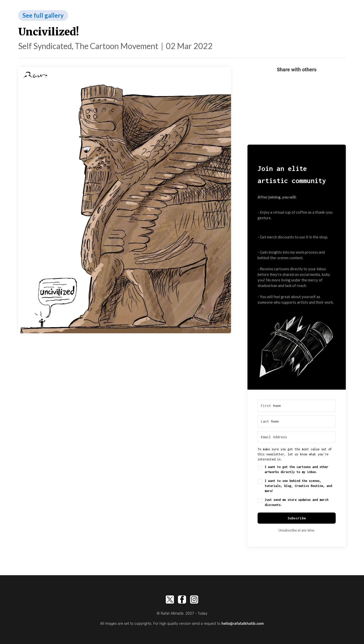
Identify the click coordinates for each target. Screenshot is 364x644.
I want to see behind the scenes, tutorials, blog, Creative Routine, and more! (298, 486)
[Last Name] (297, 421)
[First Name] (297, 406)
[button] (297, 344)
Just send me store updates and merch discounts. (297, 502)
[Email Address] (297, 437)
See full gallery (43, 15)
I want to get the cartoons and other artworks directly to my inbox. (297, 469)
